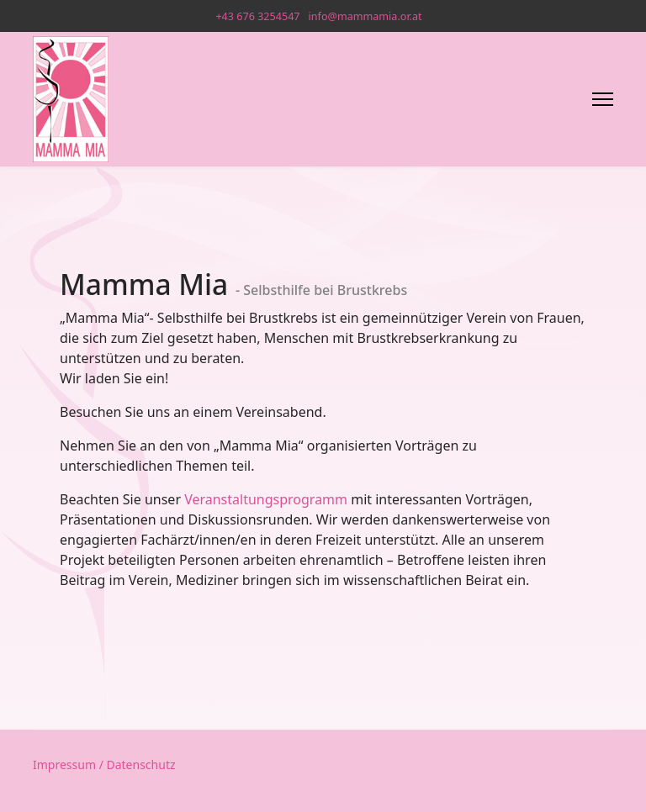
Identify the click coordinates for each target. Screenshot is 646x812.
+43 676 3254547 (257, 16)
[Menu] (603, 99)
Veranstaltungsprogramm (266, 499)
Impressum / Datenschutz (104, 765)
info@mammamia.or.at (365, 16)
